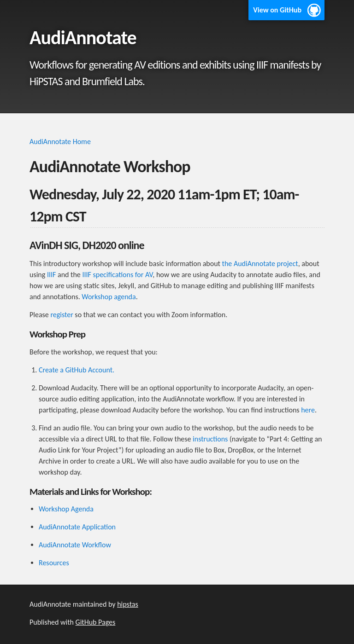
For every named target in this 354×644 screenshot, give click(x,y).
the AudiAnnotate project (260, 264)
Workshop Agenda (66, 509)
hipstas (128, 604)
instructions (210, 439)
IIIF (51, 275)
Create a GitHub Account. (77, 370)
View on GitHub (277, 10)
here (308, 410)
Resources (54, 563)
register (62, 315)
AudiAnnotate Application (77, 527)
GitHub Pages (96, 622)
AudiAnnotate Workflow (75, 545)
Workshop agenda (109, 297)
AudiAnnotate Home (60, 142)
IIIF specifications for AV (117, 275)
